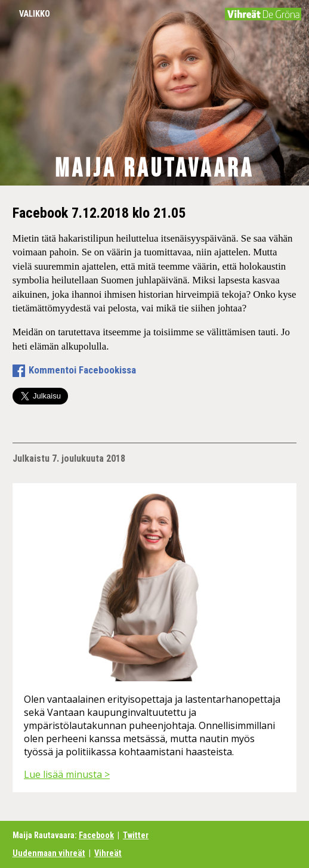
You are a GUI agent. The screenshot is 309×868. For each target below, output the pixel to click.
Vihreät (108, 853)
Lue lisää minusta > (67, 774)
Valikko (35, 14)
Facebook (96, 835)
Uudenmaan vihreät (49, 853)
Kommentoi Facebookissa (82, 370)
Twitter (136, 835)
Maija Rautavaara (154, 169)
